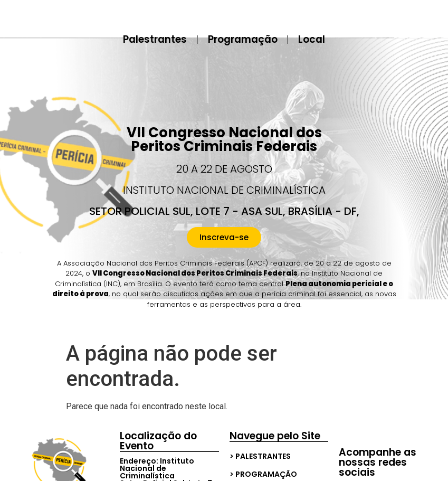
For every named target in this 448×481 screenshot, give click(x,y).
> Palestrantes (260, 456)
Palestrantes (153, 39)
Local (314, 39)
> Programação (263, 474)
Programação (243, 39)
